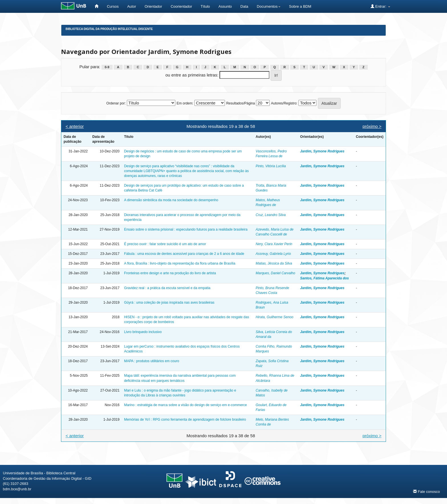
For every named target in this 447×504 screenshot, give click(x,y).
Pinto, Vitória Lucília (271, 166)
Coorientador (181, 6)
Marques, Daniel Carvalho (276, 273)
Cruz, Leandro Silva (271, 215)
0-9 (107, 67)
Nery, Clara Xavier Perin (274, 244)
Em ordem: (185, 103)
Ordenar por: (116, 103)
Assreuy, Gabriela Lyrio (273, 254)
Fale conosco (426, 491)
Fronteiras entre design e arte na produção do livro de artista (170, 273)
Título (205, 6)
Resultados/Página (240, 103)
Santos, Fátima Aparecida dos (325, 278)
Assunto (225, 6)
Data (244, 6)
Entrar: (380, 6)
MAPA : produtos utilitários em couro (152, 361)
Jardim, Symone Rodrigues (322, 151)
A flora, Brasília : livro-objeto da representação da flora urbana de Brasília (180, 263)
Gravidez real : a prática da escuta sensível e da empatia (167, 288)
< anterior (75, 126)
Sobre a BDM (300, 6)
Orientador (153, 6)
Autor (132, 6)
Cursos (113, 6)
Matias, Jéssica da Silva (274, 263)
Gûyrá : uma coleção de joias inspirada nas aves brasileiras (169, 303)
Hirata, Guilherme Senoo (275, 317)
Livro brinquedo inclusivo (143, 332)
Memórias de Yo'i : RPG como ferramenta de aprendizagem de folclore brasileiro (185, 420)
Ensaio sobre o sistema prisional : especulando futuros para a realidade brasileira (186, 229)
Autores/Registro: (284, 103)
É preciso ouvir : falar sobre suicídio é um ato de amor (165, 244)
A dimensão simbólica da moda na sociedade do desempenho (171, 200)
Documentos (269, 6)
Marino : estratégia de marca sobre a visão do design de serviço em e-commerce (185, 405)
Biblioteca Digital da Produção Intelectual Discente (109, 29)
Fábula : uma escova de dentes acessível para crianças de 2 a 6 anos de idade (184, 254)
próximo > (372, 126)
